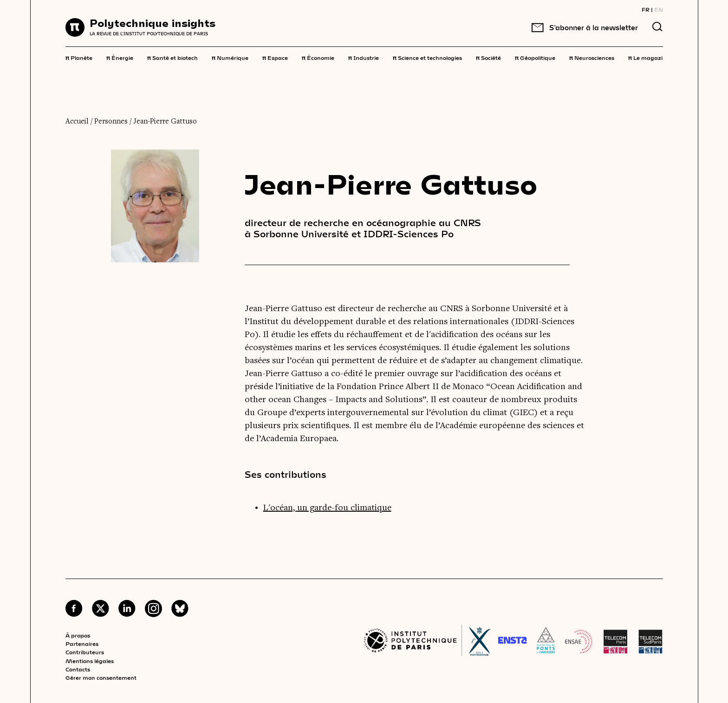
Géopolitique (535, 57)
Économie (318, 57)
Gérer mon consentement (101, 677)
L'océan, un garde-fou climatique (327, 508)
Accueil (77, 122)
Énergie (120, 57)
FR (646, 9)
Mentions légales (90, 661)
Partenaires (82, 644)
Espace (275, 57)
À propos (78, 635)
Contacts (78, 669)
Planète (79, 57)
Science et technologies (427, 57)
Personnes (111, 122)
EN (659, 9)
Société (488, 57)
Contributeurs (85, 652)
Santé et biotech (172, 57)
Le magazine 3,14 (656, 57)
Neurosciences (592, 57)
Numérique (230, 57)
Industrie (364, 57)
